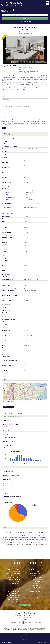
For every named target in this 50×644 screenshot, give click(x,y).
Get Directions (9, 407)
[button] (25, 19)
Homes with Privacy (37, 579)
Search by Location (37, 591)
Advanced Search (26, 22)
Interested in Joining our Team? (32, 623)
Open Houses (37, 581)
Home (5, 549)
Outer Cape (37, 600)
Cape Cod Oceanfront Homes (13, 583)
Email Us (4, 10)
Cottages (37, 572)
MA (13, 549)
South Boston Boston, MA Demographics (14, 416)
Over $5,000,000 (13, 594)
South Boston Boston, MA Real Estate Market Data (17, 467)
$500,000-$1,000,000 (13, 600)
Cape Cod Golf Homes (13, 577)
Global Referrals (25, 638)
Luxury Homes (37, 587)
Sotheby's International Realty (25, 636)
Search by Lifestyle (13, 569)
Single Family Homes (37, 585)
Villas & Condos (37, 583)
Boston (22, 549)
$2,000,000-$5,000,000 (13, 596)
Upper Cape (37, 594)
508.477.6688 (9, 9)
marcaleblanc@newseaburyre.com (12, 629)
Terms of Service (21, 130)
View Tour (26, 245)
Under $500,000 (13, 602)
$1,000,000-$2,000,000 (13, 598)
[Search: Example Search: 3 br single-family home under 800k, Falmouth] (25, 15)
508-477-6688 (25, 73)
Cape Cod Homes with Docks (13, 572)
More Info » (21, 69)
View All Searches (25, 605)
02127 (27, 549)
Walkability (6, 528)
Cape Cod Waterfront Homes (13, 574)
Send (4, 128)
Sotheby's (25, 634)
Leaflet (34, 400)
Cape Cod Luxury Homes (13, 581)
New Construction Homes (37, 576)
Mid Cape (37, 596)
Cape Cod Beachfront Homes (13, 576)
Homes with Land (37, 577)
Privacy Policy (9, 125)
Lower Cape (37, 598)
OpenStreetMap (39, 400)
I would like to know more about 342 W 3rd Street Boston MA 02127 (25, 110)
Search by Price (13, 591)
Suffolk (17, 549)
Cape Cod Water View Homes (13, 579)
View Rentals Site (16, 623)
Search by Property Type (37, 569)
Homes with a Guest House (37, 574)
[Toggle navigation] (47, 3)
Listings (9, 549)
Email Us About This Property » (26, 68)
